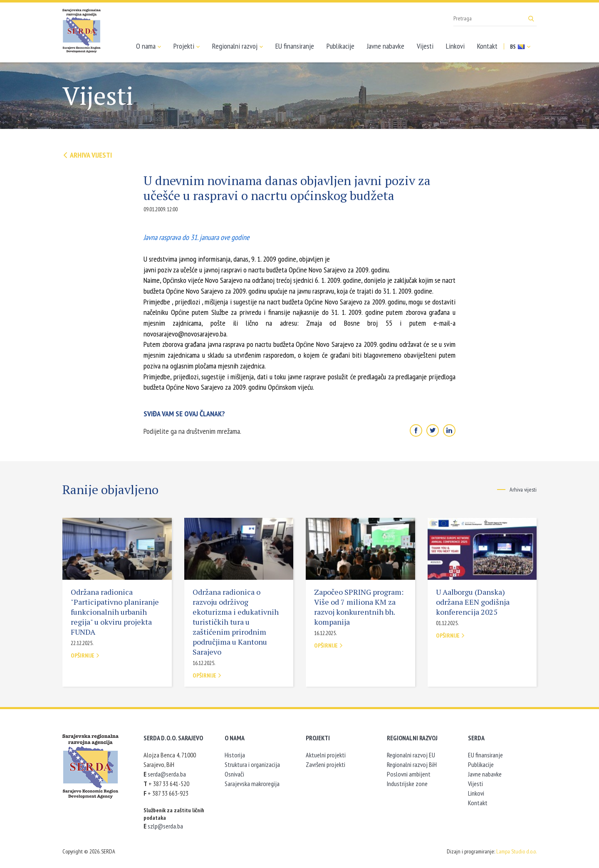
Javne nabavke (386, 46)
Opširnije (85, 655)
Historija (235, 755)
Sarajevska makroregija (252, 784)
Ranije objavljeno (110, 490)
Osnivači (234, 774)
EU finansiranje (295, 46)
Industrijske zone (407, 784)
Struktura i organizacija (252, 764)
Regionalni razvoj (238, 46)
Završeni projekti (325, 764)
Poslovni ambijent (409, 774)
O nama (149, 46)
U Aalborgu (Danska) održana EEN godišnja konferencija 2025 (473, 602)
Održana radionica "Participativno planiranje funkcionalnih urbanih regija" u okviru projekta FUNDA (115, 612)
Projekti (187, 46)
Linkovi (455, 46)
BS (520, 47)
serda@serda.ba (167, 774)
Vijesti (425, 46)
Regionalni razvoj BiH (412, 764)
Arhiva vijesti (87, 155)
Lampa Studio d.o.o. (516, 851)
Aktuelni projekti (326, 755)
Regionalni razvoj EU (411, 755)
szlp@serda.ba (165, 826)
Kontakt (487, 46)
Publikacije (340, 46)
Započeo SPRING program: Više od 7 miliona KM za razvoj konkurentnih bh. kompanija (359, 607)
